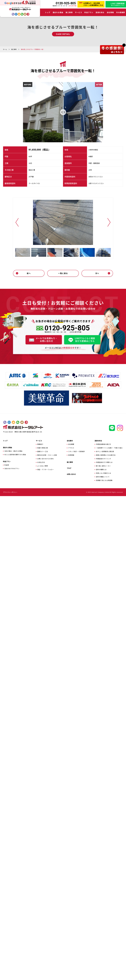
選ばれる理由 (58, 12)
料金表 (7, 949)
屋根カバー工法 (43, 935)
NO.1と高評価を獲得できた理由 (15, 938)
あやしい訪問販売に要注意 (105, 935)
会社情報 (110, 12)
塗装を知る (100, 12)
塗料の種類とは (101, 953)
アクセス (71, 932)
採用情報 (71, 939)
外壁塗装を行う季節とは (104, 946)
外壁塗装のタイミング (103, 943)
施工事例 (69, 12)
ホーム (5, 49)
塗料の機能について (103, 961)
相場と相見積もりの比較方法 (106, 939)
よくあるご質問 (43, 950)
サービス (78, 12)
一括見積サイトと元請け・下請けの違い (109, 932)
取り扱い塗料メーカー (103, 950)
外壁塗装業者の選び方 (103, 928)
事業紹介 (40, 928)
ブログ (69, 952)
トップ (48, 12)
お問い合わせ (71, 958)
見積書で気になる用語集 (104, 964)
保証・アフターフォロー (46, 953)
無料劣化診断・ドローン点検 (47, 939)
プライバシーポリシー (10, 976)
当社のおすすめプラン (12, 952)
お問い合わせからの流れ (46, 943)
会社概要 (71, 928)
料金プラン (89, 12)
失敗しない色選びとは (103, 957)
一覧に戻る (63, 757)
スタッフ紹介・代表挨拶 (76, 935)
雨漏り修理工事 (43, 932)
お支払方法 (41, 946)
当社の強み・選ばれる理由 (13, 935)
